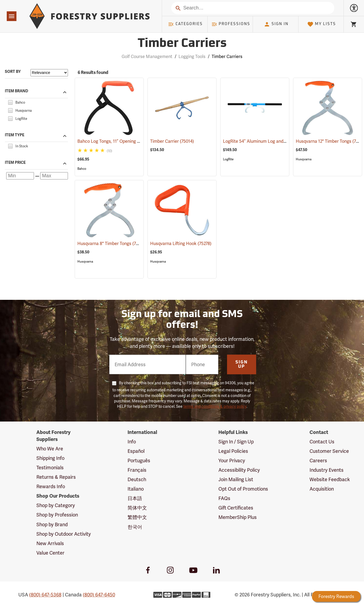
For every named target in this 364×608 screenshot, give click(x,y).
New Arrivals (50, 543)
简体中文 (137, 508)
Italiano (136, 489)
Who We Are (50, 449)
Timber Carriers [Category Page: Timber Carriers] (182, 44)
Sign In (276, 24)
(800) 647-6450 (99, 595)
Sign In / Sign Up (236, 442)
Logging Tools (192, 57)
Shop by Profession (57, 515)
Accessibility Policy (239, 470)
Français (137, 470)
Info (132, 442)
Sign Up (242, 365)
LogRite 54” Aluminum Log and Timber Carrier (276, 141)
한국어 (135, 527)
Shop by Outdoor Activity (64, 534)
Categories (185, 24)
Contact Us (322, 442)
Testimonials (50, 468)
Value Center (50, 553)
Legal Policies (233, 451)
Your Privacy (232, 461)
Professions (231, 24)
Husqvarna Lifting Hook (181, 244)
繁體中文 (137, 517)
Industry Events (327, 470)
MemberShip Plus (238, 517)
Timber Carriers (227, 57)
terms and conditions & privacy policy (215, 406)
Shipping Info (50, 458)
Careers (318, 461)
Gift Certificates (236, 508)
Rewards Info (51, 486)
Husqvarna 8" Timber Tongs (112, 243)
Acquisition (322, 489)
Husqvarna (304, 159)
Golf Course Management (147, 57)
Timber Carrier (172, 141)
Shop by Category (56, 505)
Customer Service (329, 451)
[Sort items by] (49, 73)
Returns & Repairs (56, 477)
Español (136, 451)
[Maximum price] (54, 176)
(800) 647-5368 (45, 595)
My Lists (322, 24)
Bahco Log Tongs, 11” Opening (114, 141)
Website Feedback (330, 479)
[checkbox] (10, 102)
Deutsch (137, 479)
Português (139, 461)
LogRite (228, 159)
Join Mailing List (236, 479)
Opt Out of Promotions (243, 489)
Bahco (82, 169)
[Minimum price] (20, 176)
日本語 (135, 498)
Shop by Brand (52, 524)
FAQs (224, 498)
